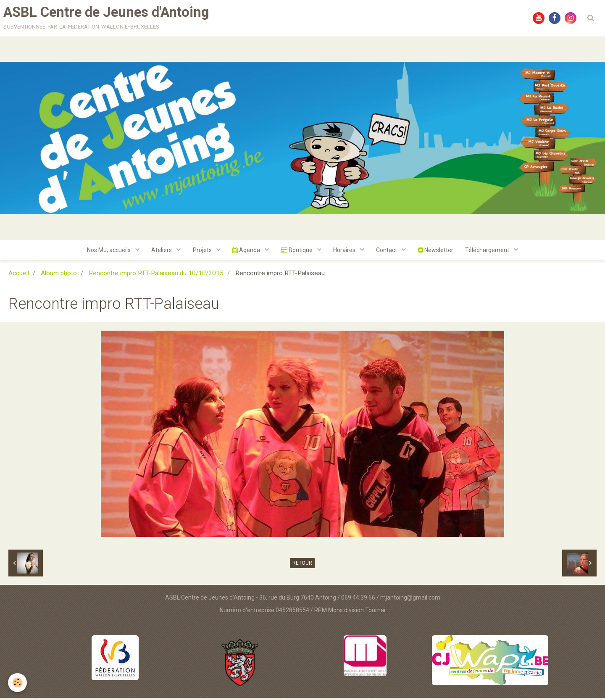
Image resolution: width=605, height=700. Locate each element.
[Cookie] (18, 683)
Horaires (346, 252)
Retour (302, 565)
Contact (389, 252)
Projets (202, 252)
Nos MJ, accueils (107, 252)
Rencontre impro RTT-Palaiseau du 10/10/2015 (156, 275)
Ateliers (160, 252)
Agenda (246, 252)
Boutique (297, 252)
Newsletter (438, 252)
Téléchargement (491, 252)
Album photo (59, 275)
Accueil (19, 275)
